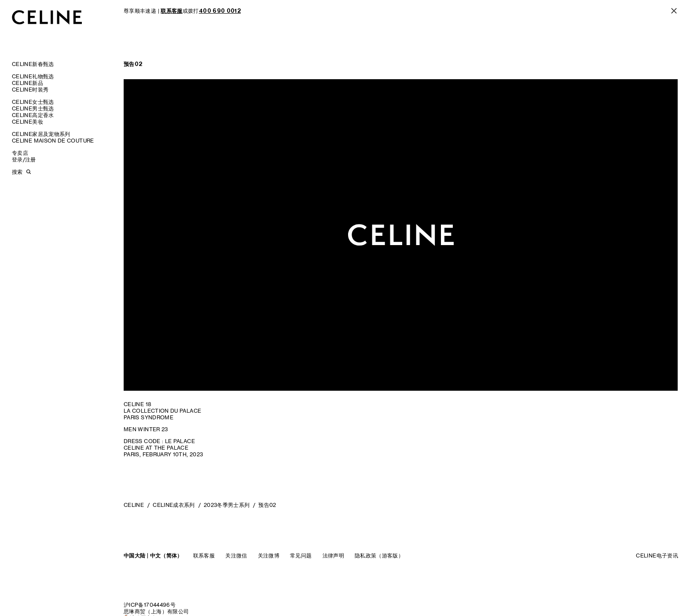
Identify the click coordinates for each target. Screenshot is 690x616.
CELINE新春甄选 (33, 64)
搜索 (17, 172)
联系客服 (204, 555)
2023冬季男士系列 (227, 505)
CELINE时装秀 (30, 90)
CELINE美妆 (28, 122)
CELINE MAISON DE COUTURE (53, 141)
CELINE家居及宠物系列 (41, 134)
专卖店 (20, 153)
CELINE (134, 505)
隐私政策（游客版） (379, 555)
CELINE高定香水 (33, 115)
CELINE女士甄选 (33, 102)
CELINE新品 (28, 83)
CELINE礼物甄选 (33, 76)
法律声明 (333, 555)
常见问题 (301, 555)
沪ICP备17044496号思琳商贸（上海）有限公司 (156, 608)
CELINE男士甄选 (33, 108)
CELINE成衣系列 (174, 505)
